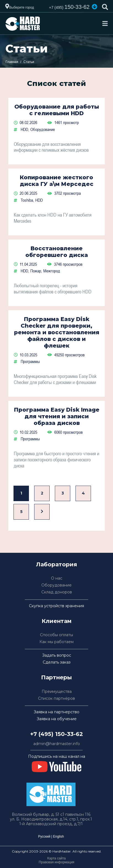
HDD (24, 129)
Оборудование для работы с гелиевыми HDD (57, 110)
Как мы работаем (57, 642)
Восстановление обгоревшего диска (57, 252)
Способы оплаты (57, 635)
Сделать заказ (57, 662)
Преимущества (57, 692)
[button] (95, 7)
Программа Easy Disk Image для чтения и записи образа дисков (57, 416)
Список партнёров (57, 699)
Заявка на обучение (57, 719)
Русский (44, 837)
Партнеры (57, 677)
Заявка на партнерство (57, 712)
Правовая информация (56, 862)
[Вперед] (42, 512)
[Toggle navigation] (105, 23)
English (58, 837)
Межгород (52, 271)
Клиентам (57, 621)
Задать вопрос (57, 655)
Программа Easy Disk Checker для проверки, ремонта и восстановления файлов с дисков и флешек (57, 332)
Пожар (36, 271)
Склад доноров (57, 592)
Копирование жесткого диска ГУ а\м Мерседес (57, 181)
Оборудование (43, 129)
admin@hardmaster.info (57, 744)
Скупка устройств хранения (57, 606)
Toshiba (27, 200)
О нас (57, 578)
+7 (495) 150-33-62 (57, 734)
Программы (30, 361)
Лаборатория (57, 564)
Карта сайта (57, 858)
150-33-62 (69, 7)
